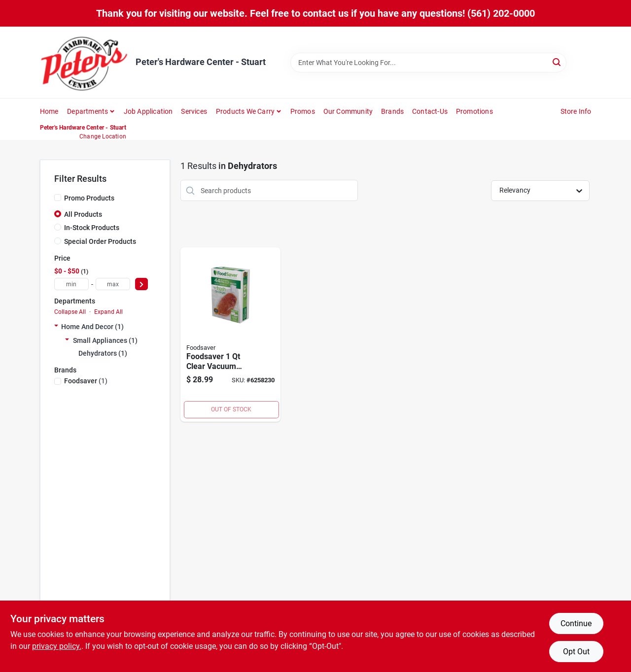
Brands (392, 111)
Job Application (148, 111)
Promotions (474, 111)
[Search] (557, 62)
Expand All (108, 312)
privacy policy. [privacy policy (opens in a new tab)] (57, 646)
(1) (86, 381)
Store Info (576, 111)
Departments (88, 111)
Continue (576, 623)
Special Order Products (100, 241)
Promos (303, 111)
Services (194, 111)
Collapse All (70, 312)
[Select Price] (141, 284)
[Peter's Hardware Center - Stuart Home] (84, 62)
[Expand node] (56, 327)
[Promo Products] (58, 198)
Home (49, 111)
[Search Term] (428, 63)
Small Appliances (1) (105, 340)
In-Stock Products (92, 228)
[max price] (113, 284)
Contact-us (430, 111)
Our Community (348, 111)
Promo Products (89, 198)
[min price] (71, 284)
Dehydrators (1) (103, 353)
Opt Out (576, 652)
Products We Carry (245, 111)
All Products (83, 214)
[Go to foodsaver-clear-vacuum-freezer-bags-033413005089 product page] (230, 335)
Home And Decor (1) (92, 327)
